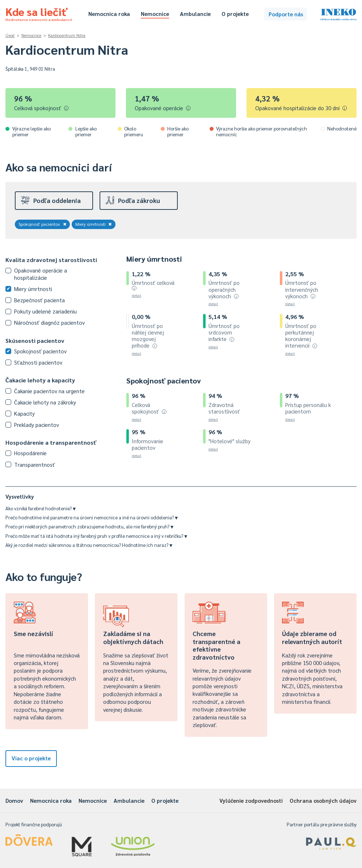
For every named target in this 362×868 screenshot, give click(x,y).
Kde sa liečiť (39, 13)
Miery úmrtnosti (94, 224)
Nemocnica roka (109, 14)
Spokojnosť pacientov (43, 224)
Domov (14, 800)
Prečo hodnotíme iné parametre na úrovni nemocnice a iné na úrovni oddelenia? (92, 517)
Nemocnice (155, 14)
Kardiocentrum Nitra (67, 35)
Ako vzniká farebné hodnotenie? (41, 508)
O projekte (235, 14)
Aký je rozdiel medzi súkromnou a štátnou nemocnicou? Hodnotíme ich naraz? (89, 545)
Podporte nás (286, 14)
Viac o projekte (31, 758)
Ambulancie (195, 14)
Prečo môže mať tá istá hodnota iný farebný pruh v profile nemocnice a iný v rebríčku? (96, 536)
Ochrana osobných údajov (323, 800)
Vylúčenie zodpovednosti (251, 800)
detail (136, 295)
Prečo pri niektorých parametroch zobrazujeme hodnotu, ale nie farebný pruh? (89, 526)
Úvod (10, 35)
